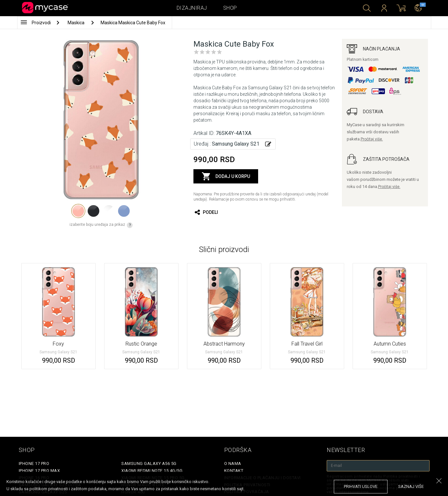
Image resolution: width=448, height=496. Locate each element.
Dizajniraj (192, 8)
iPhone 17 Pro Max (39, 471)
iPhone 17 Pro (34, 463)
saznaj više (411, 486)
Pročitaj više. (372, 139)
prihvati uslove (361, 486)
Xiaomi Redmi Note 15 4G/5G (152, 471)
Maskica (76, 23)
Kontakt (234, 471)
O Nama (233, 463)
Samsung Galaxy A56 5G (149, 463)
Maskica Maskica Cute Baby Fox (133, 23)
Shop (230, 8)
